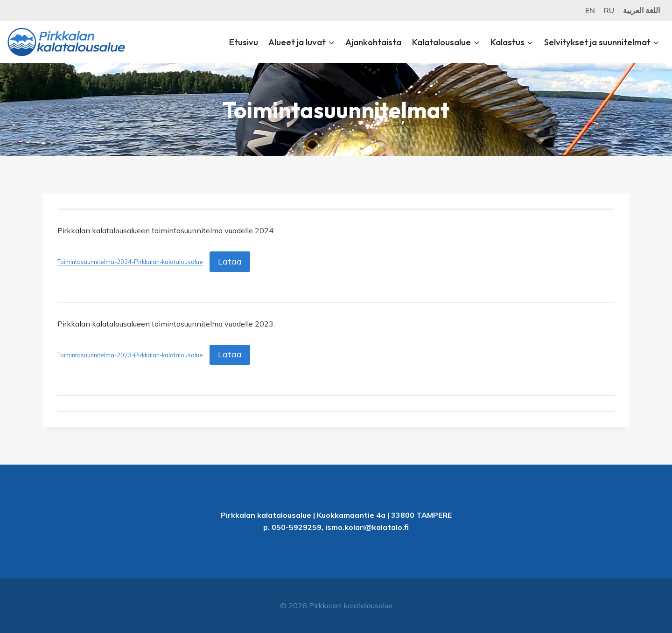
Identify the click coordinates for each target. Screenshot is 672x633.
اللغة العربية (641, 10)
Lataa (230, 261)
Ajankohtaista (373, 42)
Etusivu (244, 42)
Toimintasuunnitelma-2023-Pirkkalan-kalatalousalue (130, 355)
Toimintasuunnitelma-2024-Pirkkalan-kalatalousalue (130, 262)
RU (609, 10)
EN (590, 10)
